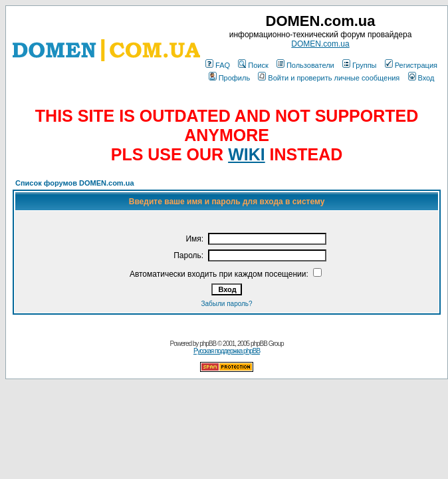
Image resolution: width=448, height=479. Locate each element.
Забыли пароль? (226, 304)
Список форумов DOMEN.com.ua (75, 183)
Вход (421, 78)
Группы (360, 65)
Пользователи (305, 65)
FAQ (218, 65)
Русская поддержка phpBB (227, 351)
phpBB (208, 344)
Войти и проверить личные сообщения (329, 78)
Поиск (253, 65)
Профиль (230, 78)
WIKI (247, 154)
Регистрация (411, 65)
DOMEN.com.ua (320, 44)
